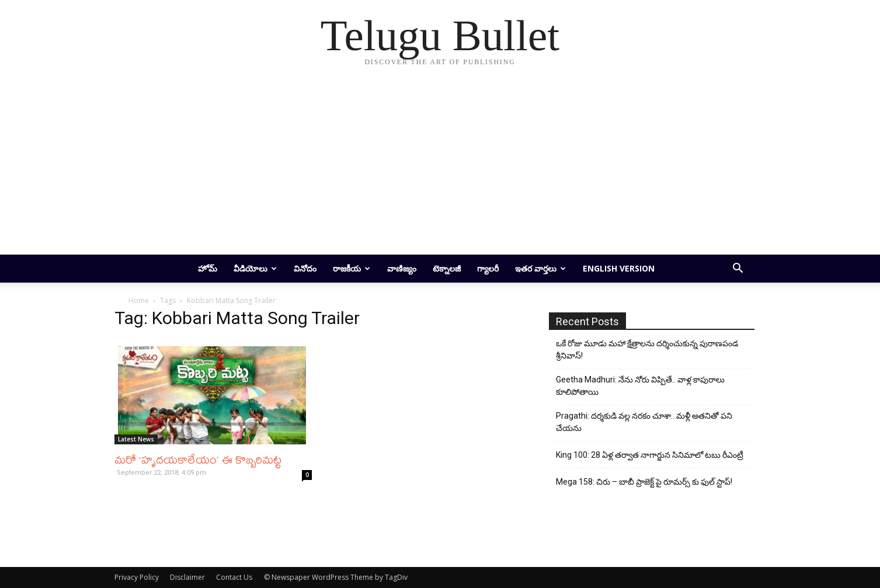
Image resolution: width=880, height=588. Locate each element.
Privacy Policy (137, 577)
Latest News (136, 439)
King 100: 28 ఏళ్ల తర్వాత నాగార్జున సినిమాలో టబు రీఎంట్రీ (650, 455)
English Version (619, 268)
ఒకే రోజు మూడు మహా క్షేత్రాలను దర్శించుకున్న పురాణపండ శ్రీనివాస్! (647, 349)
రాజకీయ (352, 268)
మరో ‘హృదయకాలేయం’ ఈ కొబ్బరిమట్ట (198, 459)
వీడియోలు (255, 268)
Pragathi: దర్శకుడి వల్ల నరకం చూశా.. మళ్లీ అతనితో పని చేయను (644, 422)
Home (139, 300)
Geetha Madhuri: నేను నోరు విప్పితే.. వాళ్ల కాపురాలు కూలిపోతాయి (640, 386)
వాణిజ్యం (402, 268)
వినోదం (305, 268)
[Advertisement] (440, 167)
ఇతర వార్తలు (540, 268)
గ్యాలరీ (488, 268)
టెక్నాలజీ (447, 268)
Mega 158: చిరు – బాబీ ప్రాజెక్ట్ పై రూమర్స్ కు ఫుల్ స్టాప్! (644, 482)
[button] (738, 269)
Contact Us (234, 577)
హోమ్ (208, 268)
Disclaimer (187, 577)
